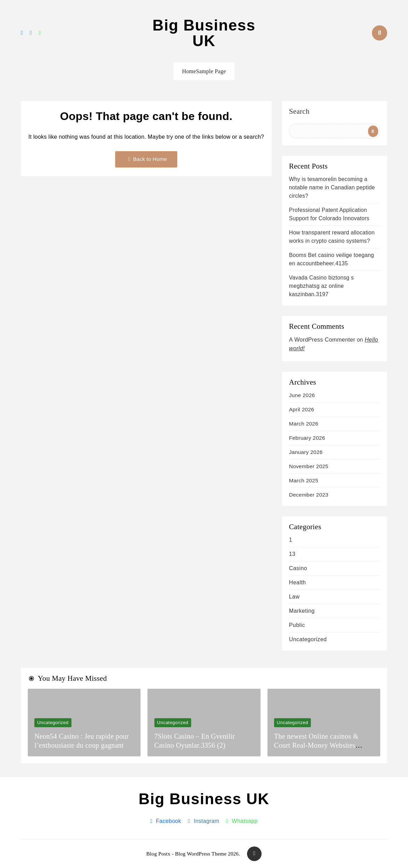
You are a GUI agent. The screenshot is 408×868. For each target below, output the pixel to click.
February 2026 (307, 438)
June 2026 (302, 395)
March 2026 (304, 424)
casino (298, 568)
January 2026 (306, 452)
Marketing (302, 611)
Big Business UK (204, 33)
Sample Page (211, 71)
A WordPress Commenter (322, 340)
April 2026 (301, 409)
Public (297, 625)
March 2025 (304, 480)
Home (189, 71)
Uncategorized (308, 639)
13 (292, 554)
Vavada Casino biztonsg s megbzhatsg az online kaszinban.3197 (321, 286)
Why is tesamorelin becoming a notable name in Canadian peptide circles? (332, 187)
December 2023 (309, 495)
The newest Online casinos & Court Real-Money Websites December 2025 (316, 745)
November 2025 (309, 466)
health (297, 582)
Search (299, 112)
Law (294, 597)
